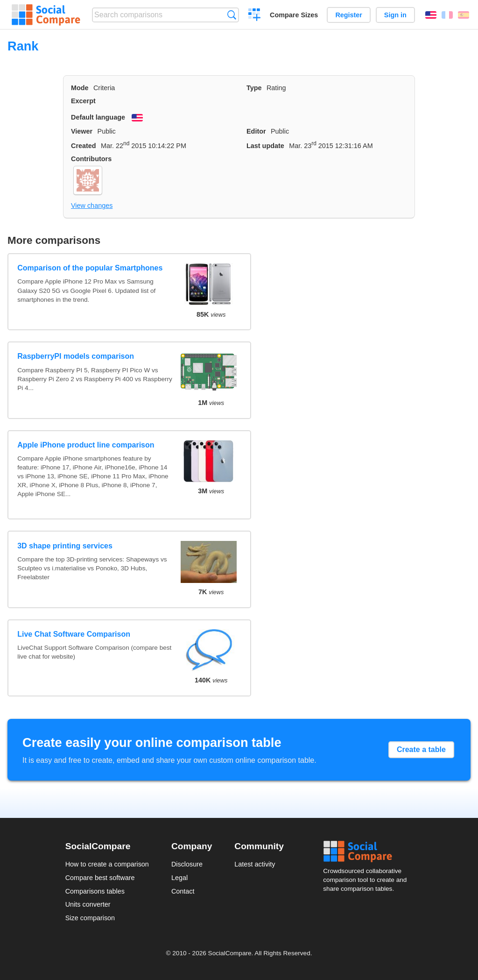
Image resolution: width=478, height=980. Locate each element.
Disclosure (187, 864)
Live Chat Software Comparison (74, 634)
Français (447, 15)
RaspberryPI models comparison (76, 356)
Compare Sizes (294, 15)
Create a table (421, 749)
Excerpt (83, 101)
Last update (265, 146)
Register (349, 15)
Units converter (88, 904)
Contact (183, 891)
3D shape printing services (65, 546)
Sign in (395, 15)
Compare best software (100, 878)
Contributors (91, 159)
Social (368, 852)
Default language (98, 117)
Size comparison (90, 918)
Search (232, 15)
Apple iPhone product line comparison (86, 445)
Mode (80, 88)
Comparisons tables (95, 891)
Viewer (82, 131)
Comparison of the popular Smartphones (90, 268)
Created (84, 146)
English (431, 15)
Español (464, 15)
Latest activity (255, 864)
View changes (92, 206)
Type (254, 88)
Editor (256, 131)
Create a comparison (255, 16)
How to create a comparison (107, 864)
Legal (179, 878)
